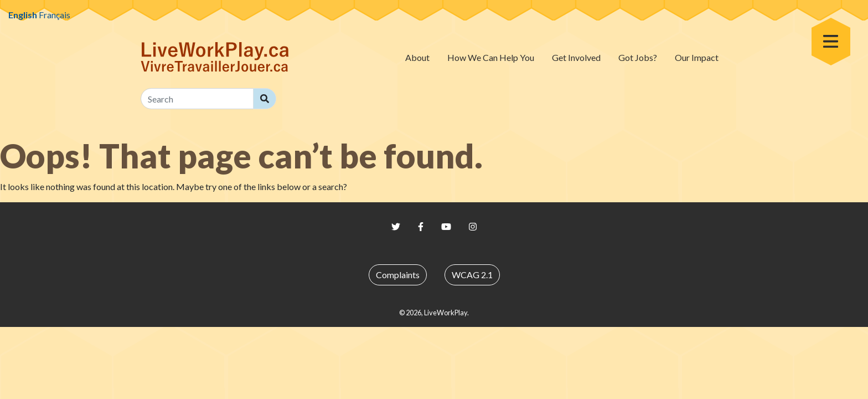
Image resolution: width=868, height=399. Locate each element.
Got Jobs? (638, 57)
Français (55, 15)
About (417, 57)
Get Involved (576, 57)
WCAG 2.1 (472, 275)
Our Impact (697, 57)
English (23, 15)
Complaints (398, 275)
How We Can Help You (491, 57)
